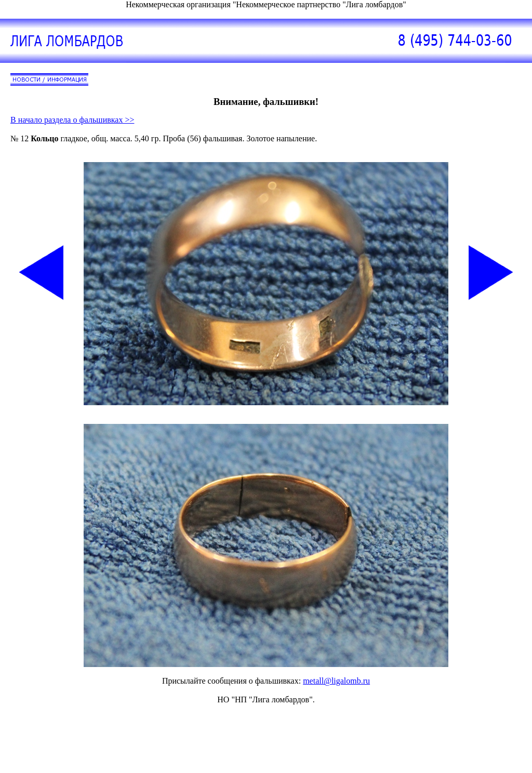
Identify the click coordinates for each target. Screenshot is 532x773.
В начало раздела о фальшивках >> (72, 120)
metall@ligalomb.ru (336, 681)
